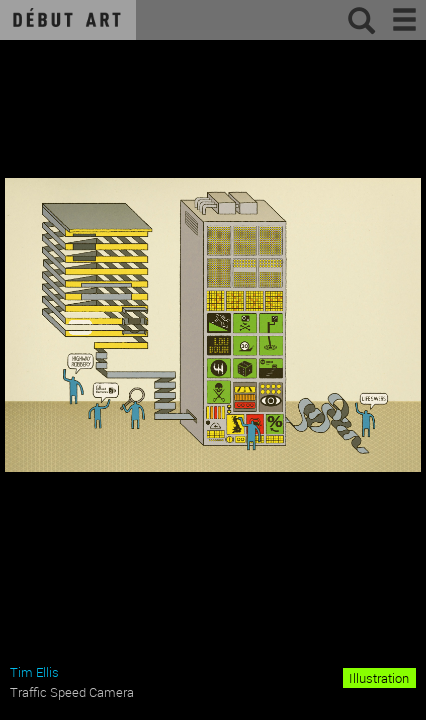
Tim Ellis (34, 672)
